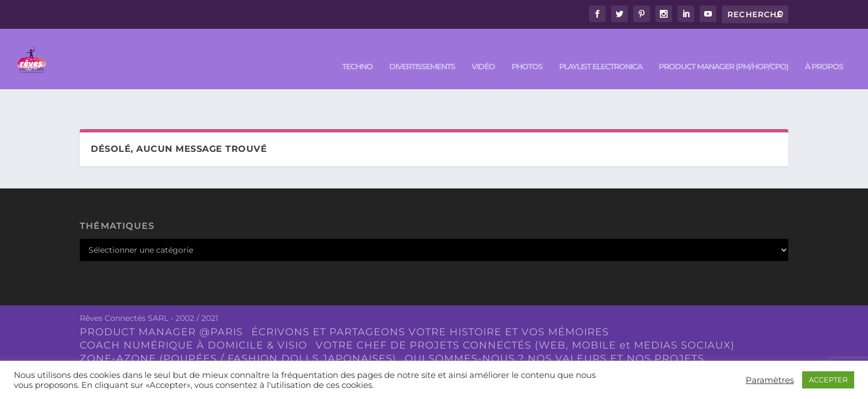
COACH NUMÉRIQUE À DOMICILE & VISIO (193, 311)
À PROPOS (824, 51)
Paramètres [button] (770, 380)
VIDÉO (483, 51)
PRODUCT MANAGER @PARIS (161, 298)
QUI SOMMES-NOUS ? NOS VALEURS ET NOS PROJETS (554, 324)
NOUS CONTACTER (131, 337)
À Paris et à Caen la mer (439, 337)
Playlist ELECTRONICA (601, 51)
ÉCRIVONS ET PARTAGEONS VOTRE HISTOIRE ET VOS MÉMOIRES (430, 298)
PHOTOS (527, 51)
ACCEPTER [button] (828, 380)
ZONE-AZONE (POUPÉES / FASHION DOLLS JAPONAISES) (238, 324)
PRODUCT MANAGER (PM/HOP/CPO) (724, 51)
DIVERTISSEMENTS (422, 51)
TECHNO (357, 51)
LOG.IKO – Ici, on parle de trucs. (278, 337)
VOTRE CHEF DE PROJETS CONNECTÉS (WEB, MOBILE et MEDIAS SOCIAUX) (525, 311)
